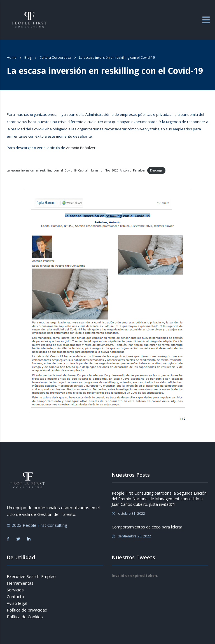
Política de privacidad (27, 610)
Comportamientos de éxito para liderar (147, 527)
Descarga (156, 170)
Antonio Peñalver (81, 148)
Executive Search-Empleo (31, 576)
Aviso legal (17, 603)
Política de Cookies (25, 617)
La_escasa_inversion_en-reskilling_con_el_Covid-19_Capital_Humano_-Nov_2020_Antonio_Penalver (76, 170)
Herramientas (20, 583)
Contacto (15, 596)
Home (12, 57)
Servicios (15, 590)
